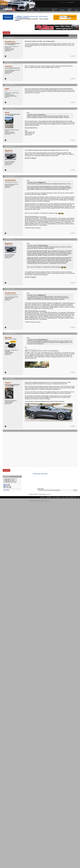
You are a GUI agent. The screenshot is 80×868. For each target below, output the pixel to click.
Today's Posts (70, 10)
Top (79, 497)
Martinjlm (8, 338)
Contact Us (43, 497)
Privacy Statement (57, 497)
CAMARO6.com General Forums (31, 16)
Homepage (24, 10)
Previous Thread (37, 474)
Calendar (62, 10)
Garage (32, 10)
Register (45, 10)
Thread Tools (72, 35)
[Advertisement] (38, 449)
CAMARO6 (19, 16)
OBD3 (7, 89)
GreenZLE (9, 66)
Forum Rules (6, 490)
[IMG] (5, 486)
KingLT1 (8, 383)
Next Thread (44, 474)
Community (54, 10)
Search (76, 10)
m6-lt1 (7, 113)
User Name (57, 16)
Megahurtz (9, 150)
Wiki (39, 10)
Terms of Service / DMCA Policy (69, 497)
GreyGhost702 (10, 180)
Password (56, 18)
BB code (5, 484)
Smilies (5, 485)
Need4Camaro (10, 42)
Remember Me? (72, 17)
